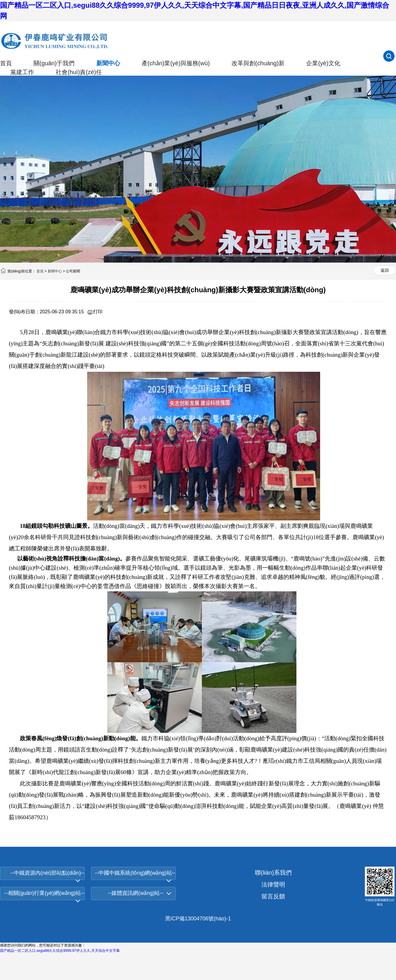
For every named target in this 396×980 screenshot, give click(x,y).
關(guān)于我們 (54, 63)
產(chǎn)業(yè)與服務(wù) (176, 63)
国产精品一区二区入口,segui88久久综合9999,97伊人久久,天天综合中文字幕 (60, 951)
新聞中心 (108, 63)
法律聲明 (273, 884)
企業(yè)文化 (323, 63)
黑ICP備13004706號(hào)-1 (198, 919)
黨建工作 (22, 72)
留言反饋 (273, 896)
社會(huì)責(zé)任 (79, 72)
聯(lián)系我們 (273, 873)
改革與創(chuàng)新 (258, 63)
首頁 (6, 63)
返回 (385, 270)
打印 (95, 312)
